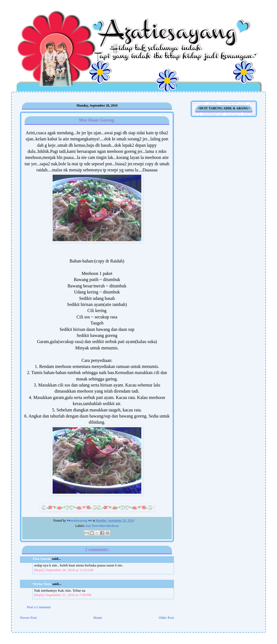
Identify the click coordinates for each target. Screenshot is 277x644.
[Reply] (40, 570)
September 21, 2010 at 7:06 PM (69, 595)
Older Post (166, 618)
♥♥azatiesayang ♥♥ (80, 521)
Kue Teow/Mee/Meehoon (102, 526)
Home (98, 618)
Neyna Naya (42, 584)
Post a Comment (39, 607)
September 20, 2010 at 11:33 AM (70, 570)
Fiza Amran (42, 559)
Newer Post (28, 618)
